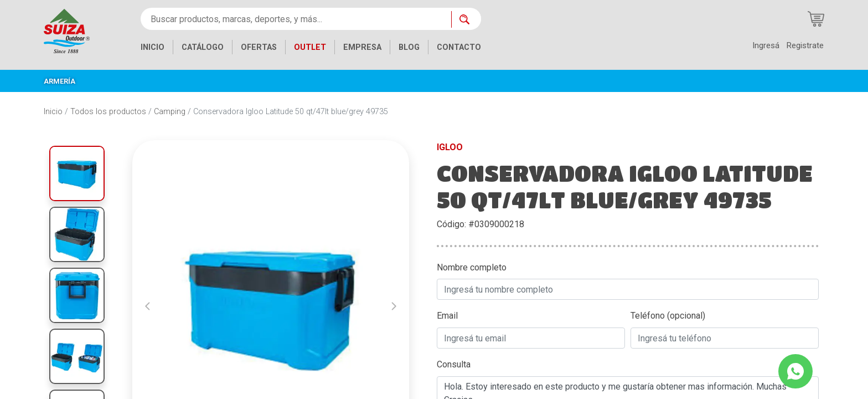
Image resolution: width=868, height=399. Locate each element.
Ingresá (766, 45)
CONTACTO (459, 47)
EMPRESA (362, 47)
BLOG (409, 47)
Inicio (53, 112)
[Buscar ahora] (466, 19)
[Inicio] (67, 30)
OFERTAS (259, 47)
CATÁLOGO (203, 47)
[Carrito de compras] (816, 19)
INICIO (153, 47)
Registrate (805, 45)
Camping (170, 112)
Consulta (454, 364)
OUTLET (310, 47)
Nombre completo (472, 267)
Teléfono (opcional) (668, 316)
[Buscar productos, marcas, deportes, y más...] (296, 19)
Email (447, 316)
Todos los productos (108, 112)
